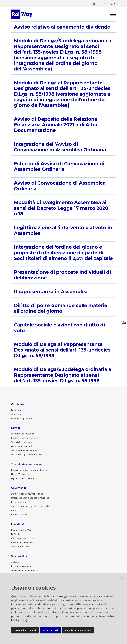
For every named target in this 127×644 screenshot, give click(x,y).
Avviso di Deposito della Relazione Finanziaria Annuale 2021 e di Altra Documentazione (56, 125)
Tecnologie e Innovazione (28, 464)
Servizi (15, 428)
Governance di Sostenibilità (25, 570)
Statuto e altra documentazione (27, 494)
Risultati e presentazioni (23, 542)
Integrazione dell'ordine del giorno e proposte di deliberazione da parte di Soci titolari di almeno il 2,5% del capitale (63, 253)
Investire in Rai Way (21, 530)
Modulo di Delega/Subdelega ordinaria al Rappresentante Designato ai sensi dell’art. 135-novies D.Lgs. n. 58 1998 (63, 375)
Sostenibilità (19, 556)
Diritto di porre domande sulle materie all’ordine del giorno (61, 308)
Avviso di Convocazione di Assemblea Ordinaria (60, 186)
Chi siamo (17, 404)
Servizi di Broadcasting (23, 434)
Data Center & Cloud (21, 446)
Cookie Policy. (20, 620)
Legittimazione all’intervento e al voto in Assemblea (63, 230)
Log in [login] (112, 3)
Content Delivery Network (24, 438)
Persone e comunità (21, 566)
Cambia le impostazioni (78, 630)
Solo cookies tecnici (25, 630)
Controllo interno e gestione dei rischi (30, 506)
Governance (19, 488)
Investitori (18, 524)
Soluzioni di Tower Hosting (25, 450)
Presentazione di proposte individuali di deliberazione (62, 275)
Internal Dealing (19, 514)
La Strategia (17, 534)
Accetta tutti (51, 630)
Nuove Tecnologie (20, 474)
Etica (14, 510)
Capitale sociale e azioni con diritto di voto (59, 328)
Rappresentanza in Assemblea (51, 292)
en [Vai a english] (105, 3)
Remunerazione (19, 502)
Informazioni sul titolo (22, 538)
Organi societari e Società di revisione (30, 498)
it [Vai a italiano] (100, 3)
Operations (17, 414)
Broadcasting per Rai (22, 418)
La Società (16, 410)
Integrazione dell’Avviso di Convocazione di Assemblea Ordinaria (60, 147)
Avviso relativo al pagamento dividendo (62, 27)
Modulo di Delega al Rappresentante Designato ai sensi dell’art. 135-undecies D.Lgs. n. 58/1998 (62, 350)
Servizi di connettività (22, 442)
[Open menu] (112, 14)
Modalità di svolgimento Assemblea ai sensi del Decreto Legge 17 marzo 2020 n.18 (61, 208)
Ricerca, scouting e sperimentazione (29, 470)
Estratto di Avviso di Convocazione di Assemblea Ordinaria (59, 166)
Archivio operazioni (21, 547)
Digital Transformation (22, 478)
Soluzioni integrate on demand (26, 455)
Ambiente (16, 562)
